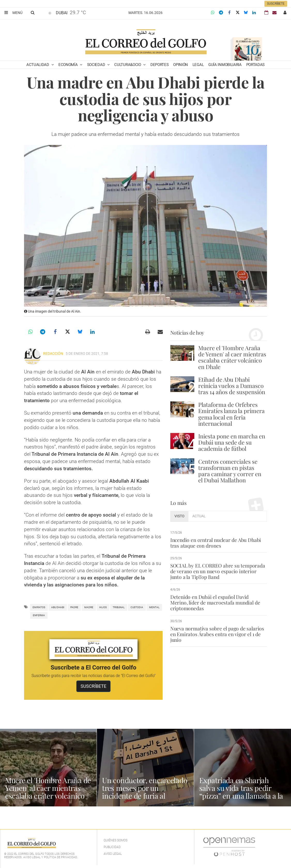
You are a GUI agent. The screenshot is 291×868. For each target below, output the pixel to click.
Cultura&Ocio (128, 65)
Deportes (160, 65)
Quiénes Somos (116, 840)
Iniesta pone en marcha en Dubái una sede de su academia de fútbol (232, 442)
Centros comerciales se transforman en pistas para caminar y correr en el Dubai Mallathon (230, 471)
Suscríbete (276, 4)
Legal (198, 65)
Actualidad (38, 65)
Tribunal (119, 607)
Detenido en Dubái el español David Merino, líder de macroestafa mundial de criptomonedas (215, 602)
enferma (39, 615)
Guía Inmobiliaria (225, 65)
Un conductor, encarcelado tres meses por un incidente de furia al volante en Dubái (145, 792)
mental (154, 607)
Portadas (256, 65)
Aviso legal (113, 854)
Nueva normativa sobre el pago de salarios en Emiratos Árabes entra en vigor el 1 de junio (217, 634)
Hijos (103, 607)
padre (74, 607)
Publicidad (112, 847)
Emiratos (39, 607)
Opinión (181, 65)
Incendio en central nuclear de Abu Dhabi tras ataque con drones (216, 543)
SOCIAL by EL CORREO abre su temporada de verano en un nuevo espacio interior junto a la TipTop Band (218, 571)
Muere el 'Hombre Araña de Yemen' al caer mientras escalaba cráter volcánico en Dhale (232, 357)
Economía (68, 65)
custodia (137, 607)
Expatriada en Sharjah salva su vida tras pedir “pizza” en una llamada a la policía (241, 792)
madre (89, 607)
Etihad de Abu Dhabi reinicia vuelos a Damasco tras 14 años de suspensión (232, 386)
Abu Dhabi (58, 607)
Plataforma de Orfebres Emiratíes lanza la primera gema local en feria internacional (231, 414)
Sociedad (97, 65)
